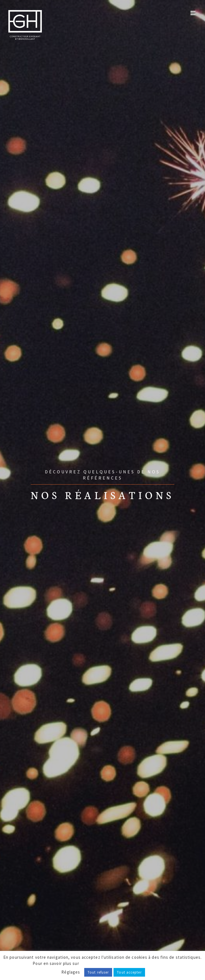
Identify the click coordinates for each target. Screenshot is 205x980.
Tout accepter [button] (129, 972)
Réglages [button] (71, 972)
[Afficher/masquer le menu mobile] (194, 13)
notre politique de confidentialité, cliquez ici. (126, 963)
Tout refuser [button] (98, 972)
